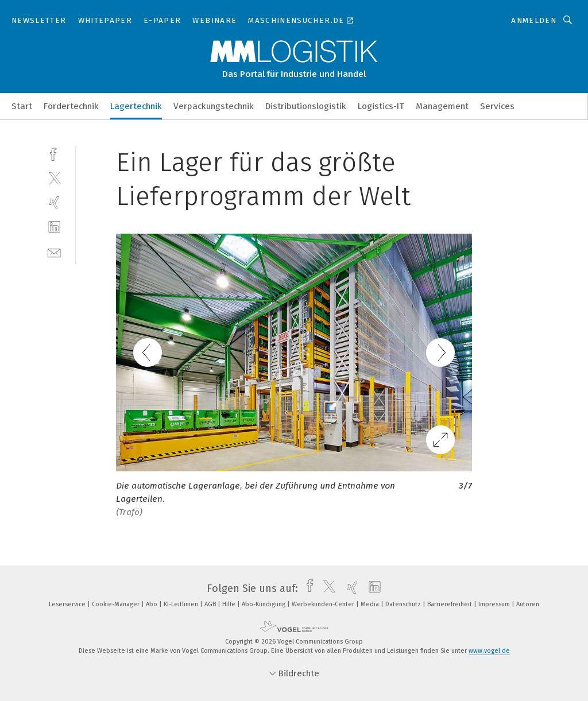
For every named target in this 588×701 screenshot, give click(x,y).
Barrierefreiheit (450, 604)
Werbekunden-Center (324, 604)
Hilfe (230, 604)
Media (371, 604)
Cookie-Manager (117, 604)
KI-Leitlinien (182, 604)
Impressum (495, 604)
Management (442, 106)
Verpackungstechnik (214, 106)
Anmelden (534, 20)
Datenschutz (404, 604)
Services (497, 106)
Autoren (528, 604)
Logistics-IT (381, 106)
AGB (211, 604)
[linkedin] (54, 227)
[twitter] (54, 178)
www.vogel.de (489, 651)
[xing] (54, 202)
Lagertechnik (136, 106)
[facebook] (54, 153)
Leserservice (68, 604)
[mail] (54, 252)
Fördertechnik (71, 106)
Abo (152, 604)
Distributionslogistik (306, 106)
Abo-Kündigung (264, 604)
